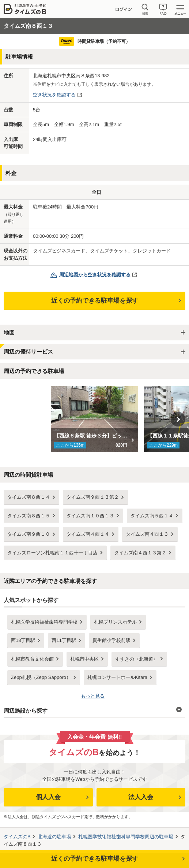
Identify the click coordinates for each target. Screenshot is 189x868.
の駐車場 (54, 837)
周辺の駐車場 (126, 837)
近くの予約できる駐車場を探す (95, 301)
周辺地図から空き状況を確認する (95, 275)
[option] (94, 419)
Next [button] (178, 419)
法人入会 (141, 797)
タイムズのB (17, 837)
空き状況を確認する (54, 95)
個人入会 (48, 797)
